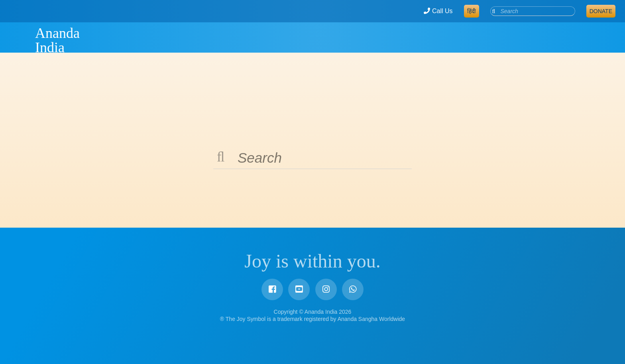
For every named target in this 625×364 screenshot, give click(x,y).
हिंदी (472, 11)
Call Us (438, 11)
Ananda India (57, 40)
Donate (601, 11)
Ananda (21, 40)
